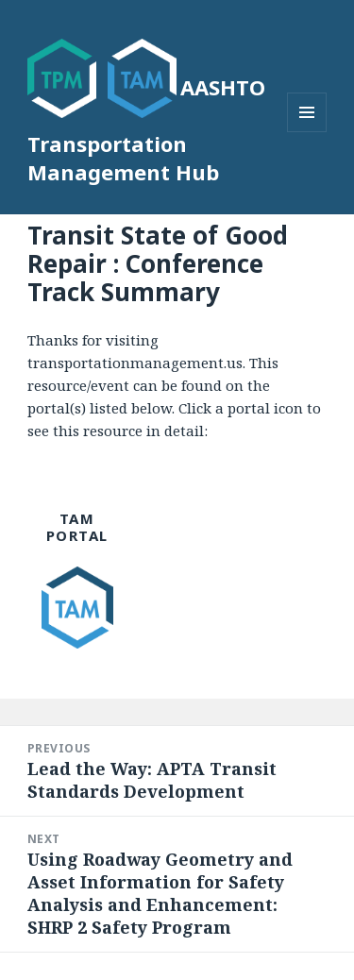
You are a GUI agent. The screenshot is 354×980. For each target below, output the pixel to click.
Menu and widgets (307, 132)
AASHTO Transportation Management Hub (146, 129)
